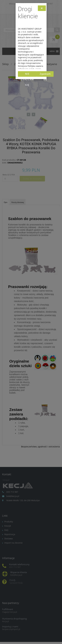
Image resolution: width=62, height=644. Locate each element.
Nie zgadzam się (27, 75)
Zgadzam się (45, 75)
